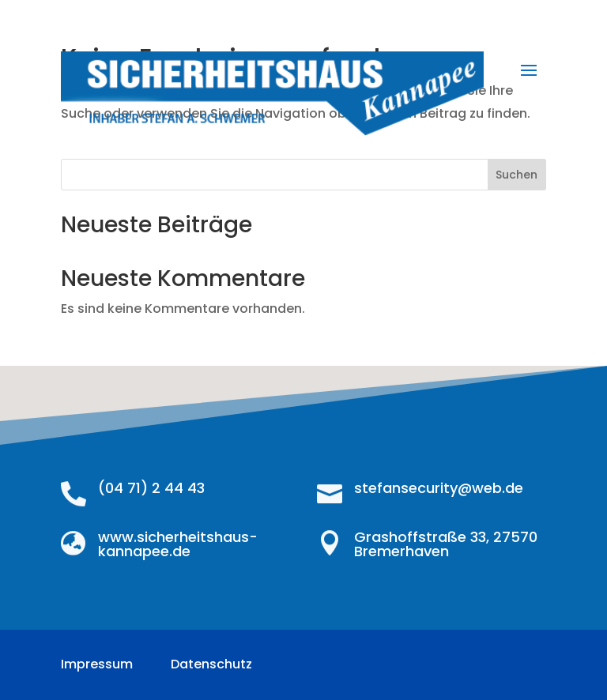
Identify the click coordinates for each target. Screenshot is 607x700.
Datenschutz (211, 664)
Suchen (517, 175)
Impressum (97, 664)
